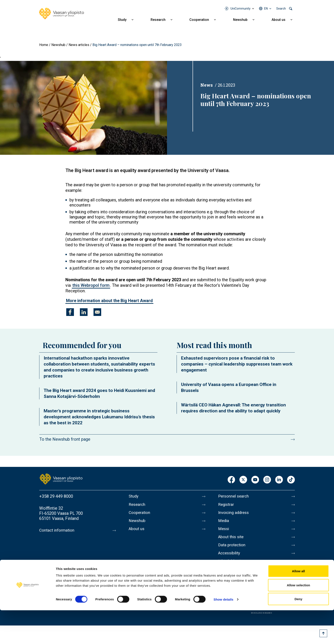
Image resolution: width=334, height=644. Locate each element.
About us (279, 20)
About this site (232, 541)
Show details (224, 633)
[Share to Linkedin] (84, 312)
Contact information (58, 530)
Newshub (240, 20)
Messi (224, 532)
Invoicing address (235, 514)
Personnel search (234, 496)
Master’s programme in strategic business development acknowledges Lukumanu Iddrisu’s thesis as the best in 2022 (99, 417)
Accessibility (230, 559)
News (207, 85)
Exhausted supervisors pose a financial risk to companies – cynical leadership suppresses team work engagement (237, 364)
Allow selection (298, 619)
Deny (299, 633)
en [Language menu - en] (266, 9)
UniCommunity (240, 9)
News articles (79, 45)
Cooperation (199, 20)
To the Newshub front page (65, 439)
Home (44, 45)
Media (224, 523)
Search (281, 9)
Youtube (255, 480)
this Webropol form (91, 285)
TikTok (291, 480)
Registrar (227, 505)
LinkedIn (279, 480)
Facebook (231, 480)
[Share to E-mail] (97, 312)
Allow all (299, 605)
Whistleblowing (233, 568)
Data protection (233, 550)
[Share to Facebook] (70, 312)
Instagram (267, 480)
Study (122, 20)
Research (158, 20)
